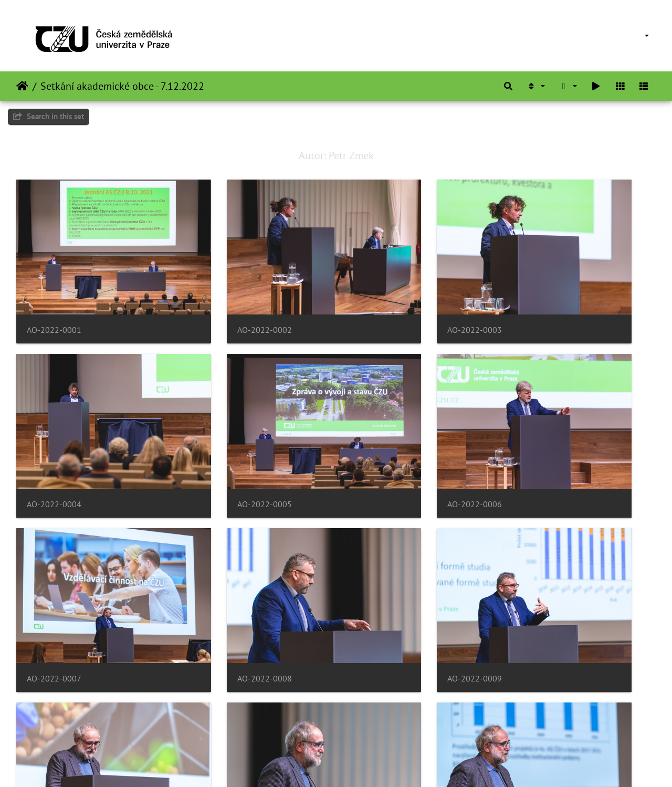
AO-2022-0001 (54, 297)
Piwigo (358, 765)
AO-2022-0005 (54, 440)
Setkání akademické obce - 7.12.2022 (122, 86)
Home (22, 86)
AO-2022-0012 (545, 582)
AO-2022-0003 (382, 297)
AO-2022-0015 (382, 724)
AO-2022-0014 (218, 724)
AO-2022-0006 (218, 440)
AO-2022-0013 (54, 724)
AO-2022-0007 (382, 440)
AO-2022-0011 (382, 582)
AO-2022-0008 (545, 440)
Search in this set (49, 116)
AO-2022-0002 (218, 297)
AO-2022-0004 (545, 297)
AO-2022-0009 (54, 582)
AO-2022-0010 (218, 582)
